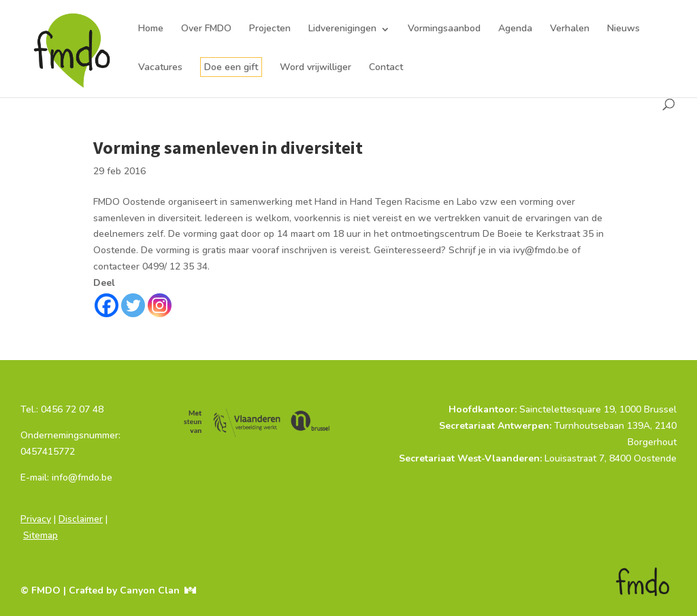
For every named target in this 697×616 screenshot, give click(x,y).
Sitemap (40, 535)
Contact (386, 67)
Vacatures (160, 67)
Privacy (36, 519)
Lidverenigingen (342, 29)
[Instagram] (160, 305)
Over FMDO (206, 29)
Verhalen (570, 29)
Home (151, 29)
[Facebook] (107, 305)
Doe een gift (231, 67)
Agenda (515, 29)
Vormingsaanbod (444, 29)
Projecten (270, 29)
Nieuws (623, 29)
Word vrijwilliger (315, 67)
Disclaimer (81, 519)
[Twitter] (133, 305)
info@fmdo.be (51, 494)
